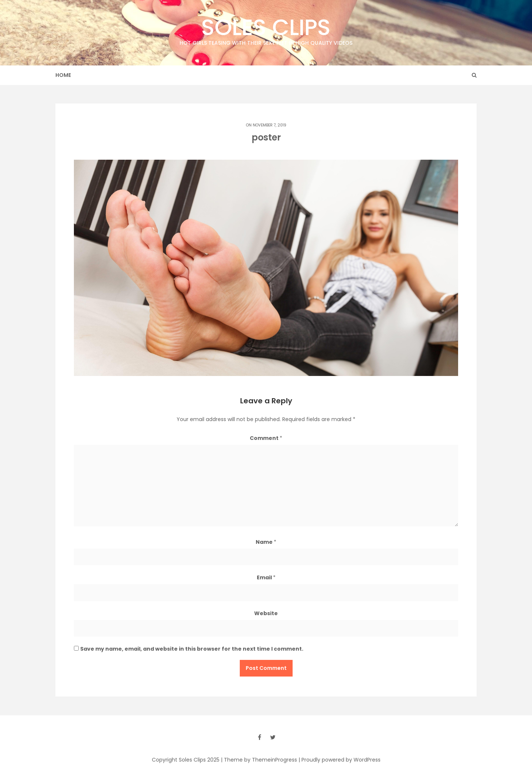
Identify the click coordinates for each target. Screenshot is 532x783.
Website (266, 613)
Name (266, 542)
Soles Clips (266, 29)
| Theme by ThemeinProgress (259, 760)
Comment (266, 438)
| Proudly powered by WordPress (340, 760)
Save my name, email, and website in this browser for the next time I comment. (192, 649)
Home (63, 75)
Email (266, 577)
